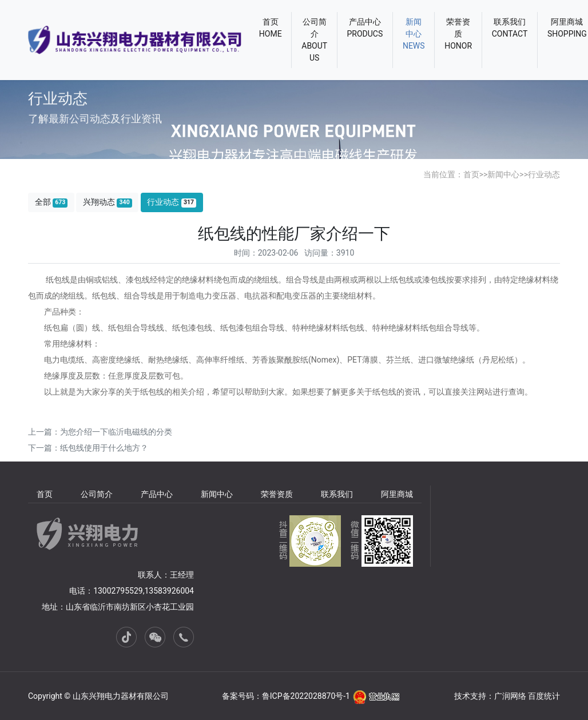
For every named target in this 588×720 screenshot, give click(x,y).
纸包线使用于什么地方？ (104, 448)
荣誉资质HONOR (458, 34)
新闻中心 (503, 174)
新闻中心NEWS (414, 34)
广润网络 (510, 696)
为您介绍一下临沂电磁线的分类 (116, 432)
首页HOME (271, 28)
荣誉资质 (277, 494)
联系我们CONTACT (510, 28)
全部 (51, 202)
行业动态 (544, 174)
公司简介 (97, 494)
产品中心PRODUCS (365, 28)
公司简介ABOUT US (314, 40)
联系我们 (337, 494)
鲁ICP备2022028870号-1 (306, 696)
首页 (471, 174)
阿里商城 (397, 494)
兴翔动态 (108, 202)
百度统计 (544, 696)
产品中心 (157, 494)
